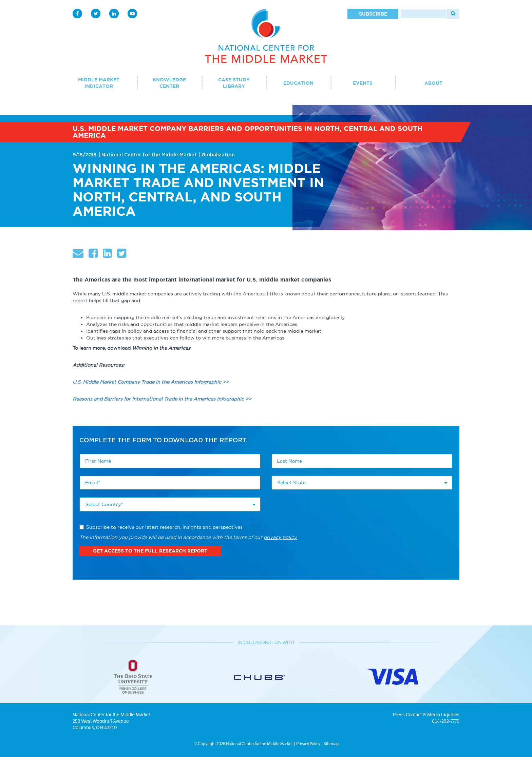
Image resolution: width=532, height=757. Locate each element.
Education (298, 83)
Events (363, 83)
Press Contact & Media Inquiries (426, 715)
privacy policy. (280, 537)
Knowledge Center (169, 83)
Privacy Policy (308, 744)
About (433, 83)
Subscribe (373, 14)
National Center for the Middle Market (149, 155)
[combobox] (170, 504)
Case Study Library (234, 83)
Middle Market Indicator (99, 83)
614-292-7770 (446, 721)
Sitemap (331, 744)
